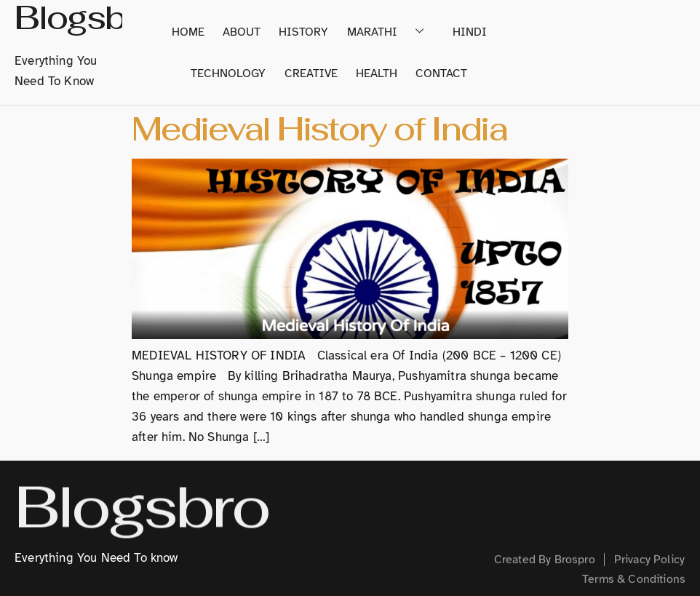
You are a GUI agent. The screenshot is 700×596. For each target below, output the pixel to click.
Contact (438, 76)
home (198, 31)
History (306, 31)
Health (377, 76)
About (247, 31)
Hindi (464, 31)
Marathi (389, 31)
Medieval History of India (319, 129)
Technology (236, 76)
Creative (315, 76)
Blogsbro (142, 509)
